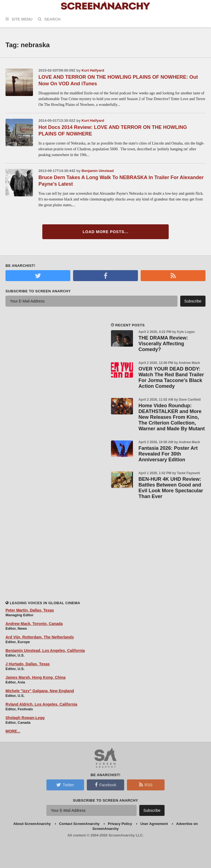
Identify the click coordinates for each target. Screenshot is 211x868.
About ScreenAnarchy (32, 824)
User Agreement (154, 824)
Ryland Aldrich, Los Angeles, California (41, 704)
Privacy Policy (120, 824)
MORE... (13, 731)
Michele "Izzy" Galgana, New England (40, 691)
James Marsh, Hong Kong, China (36, 677)
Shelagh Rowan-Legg (25, 718)
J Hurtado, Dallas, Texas (28, 664)
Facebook (105, 785)
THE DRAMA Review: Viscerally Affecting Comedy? (163, 344)
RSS (146, 785)
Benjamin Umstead (98, 171)
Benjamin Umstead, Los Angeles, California (45, 651)
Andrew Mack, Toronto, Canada (34, 624)
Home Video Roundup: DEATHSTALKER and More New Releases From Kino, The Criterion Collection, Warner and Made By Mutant (172, 417)
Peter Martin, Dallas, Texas (30, 610)
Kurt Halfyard (93, 70)
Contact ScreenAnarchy (79, 824)
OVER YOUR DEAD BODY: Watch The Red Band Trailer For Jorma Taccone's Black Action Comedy (171, 378)
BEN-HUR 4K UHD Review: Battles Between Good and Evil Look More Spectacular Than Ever (171, 488)
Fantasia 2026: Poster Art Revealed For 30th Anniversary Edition (168, 454)
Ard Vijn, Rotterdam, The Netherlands (40, 637)
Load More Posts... (106, 232)
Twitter (65, 785)
